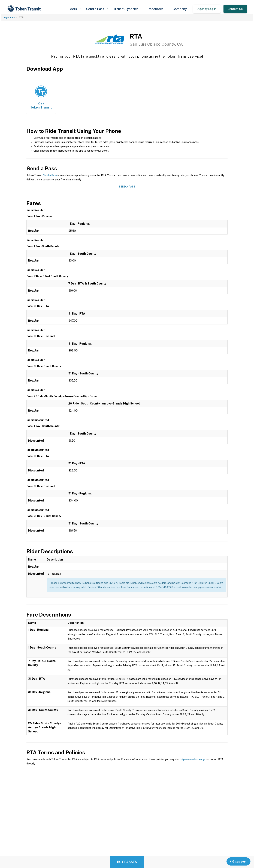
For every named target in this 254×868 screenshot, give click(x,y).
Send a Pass (50, 175)
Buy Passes (127, 862)
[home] (25, 9)
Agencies (9, 17)
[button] (74, 9)
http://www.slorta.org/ (193, 759)
